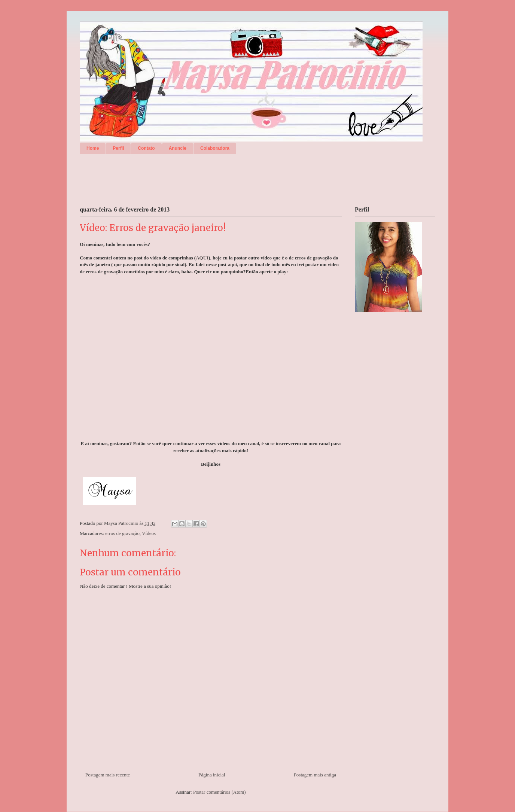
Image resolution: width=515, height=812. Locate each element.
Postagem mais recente (108, 775)
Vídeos (149, 533)
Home (93, 148)
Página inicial (212, 775)
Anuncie (178, 148)
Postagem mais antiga (315, 775)
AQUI (202, 258)
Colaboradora (215, 148)
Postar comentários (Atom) (220, 792)
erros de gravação (122, 533)
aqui (233, 264)
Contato (146, 148)
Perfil (118, 148)
